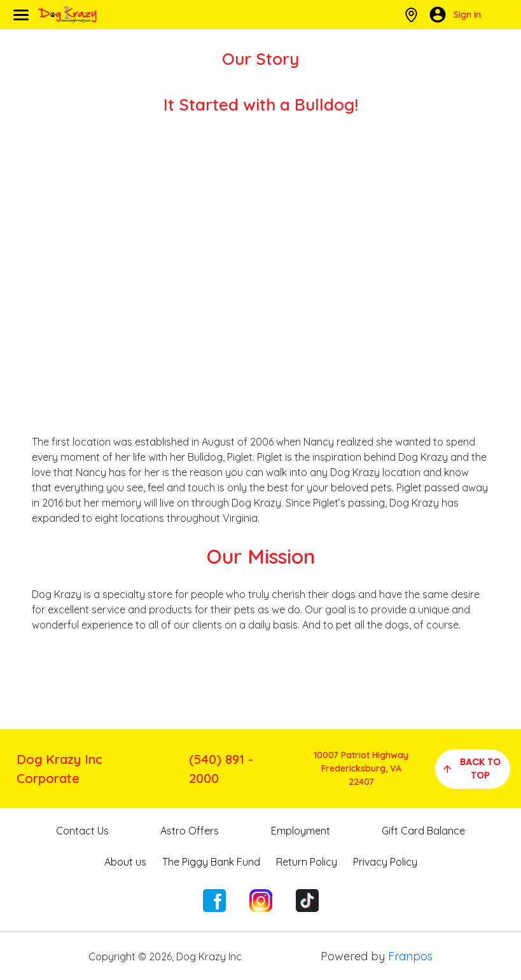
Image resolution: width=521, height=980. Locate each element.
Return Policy (307, 862)
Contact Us (82, 831)
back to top (471, 769)
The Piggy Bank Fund (211, 862)
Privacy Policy (385, 862)
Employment (301, 831)
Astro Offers (190, 831)
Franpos (410, 956)
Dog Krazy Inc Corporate (59, 769)
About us (125, 862)
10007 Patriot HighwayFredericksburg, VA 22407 (361, 768)
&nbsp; (261, 274)
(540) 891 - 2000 (221, 769)
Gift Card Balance (423, 831)
